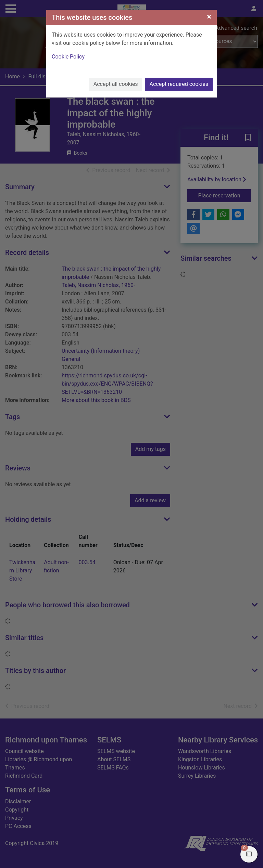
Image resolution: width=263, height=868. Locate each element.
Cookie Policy (68, 57)
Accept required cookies (179, 84)
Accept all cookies (116, 84)
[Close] (209, 17)
